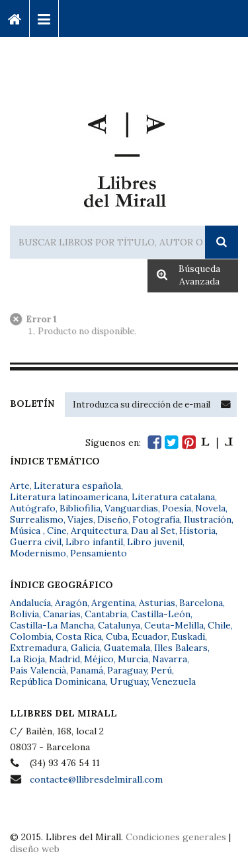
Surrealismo (37, 519)
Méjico (99, 659)
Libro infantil (94, 542)
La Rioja (27, 659)
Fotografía (156, 519)
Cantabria (106, 614)
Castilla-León (161, 614)
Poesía (177, 508)
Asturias (157, 603)
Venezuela (174, 681)
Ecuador (149, 636)
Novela (210, 508)
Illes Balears (181, 648)
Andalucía (30, 603)
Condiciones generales (176, 837)
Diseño (113, 519)
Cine (57, 531)
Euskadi (188, 636)
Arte (20, 486)
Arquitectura (99, 531)
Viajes (80, 519)
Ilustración (208, 519)
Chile (219, 625)
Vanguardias (131, 508)
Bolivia (24, 614)
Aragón (71, 603)
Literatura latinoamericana (69, 497)
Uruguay (129, 681)
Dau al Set (153, 531)
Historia (197, 531)
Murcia (133, 659)
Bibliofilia (80, 508)
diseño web (35, 849)
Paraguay (127, 670)
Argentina (113, 603)
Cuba (117, 636)
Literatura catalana (173, 497)
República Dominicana (58, 681)
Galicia (85, 648)
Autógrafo (33, 508)
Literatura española (77, 486)
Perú (161, 670)
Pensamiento (99, 553)
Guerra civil (36, 542)
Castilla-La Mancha (52, 625)
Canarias (62, 614)
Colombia (31, 636)
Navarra (170, 659)
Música (26, 531)
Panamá (87, 670)
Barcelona (201, 603)
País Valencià (38, 670)
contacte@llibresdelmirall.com (96, 779)
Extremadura (38, 648)
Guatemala (127, 648)
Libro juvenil (155, 542)
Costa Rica (79, 636)
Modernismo (38, 553)
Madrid (64, 659)
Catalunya (119, 625)
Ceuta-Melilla (174, 625)
